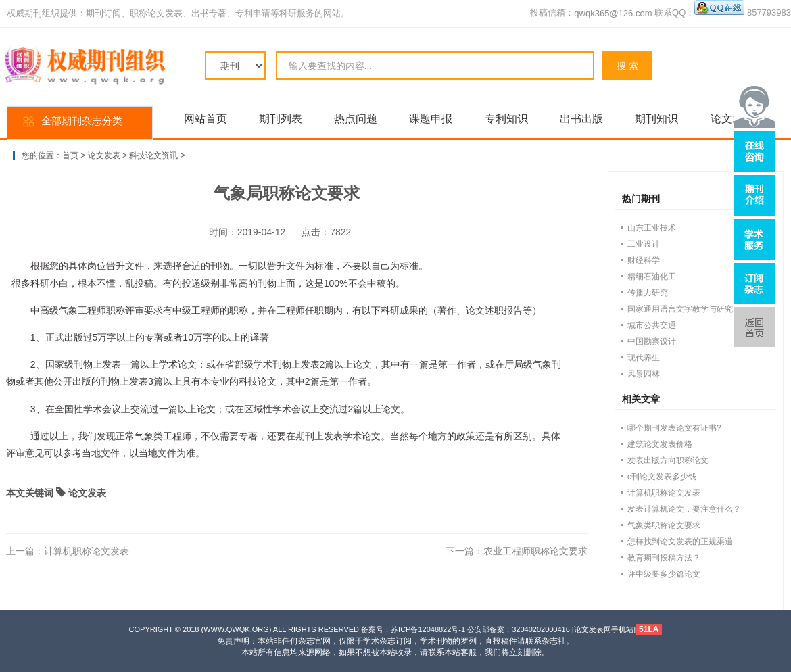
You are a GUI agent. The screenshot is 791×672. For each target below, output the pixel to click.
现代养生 (644, 358)
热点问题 (356, 119)
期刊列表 (281, 119)
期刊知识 (656, 119)
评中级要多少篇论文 (664, 574)
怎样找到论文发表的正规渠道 (680, 542)
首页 (70, 155)
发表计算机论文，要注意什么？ (684, 509)
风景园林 (644, 374)
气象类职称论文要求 (664, 525)
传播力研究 (648, 293)
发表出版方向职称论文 (668, 460)
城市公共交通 (652, 325)
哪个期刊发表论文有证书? (674, 428)
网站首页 (206, 119)
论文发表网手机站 (604, 629)
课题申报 (431, 119)
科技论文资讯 (153, 155)
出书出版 (581, 119)
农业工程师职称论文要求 (535, 551)
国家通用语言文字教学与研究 (680, 309)
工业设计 (644, 244)
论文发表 (104, 155)
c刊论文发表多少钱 (662, 477)
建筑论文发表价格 (660, 444)
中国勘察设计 (652, 341)
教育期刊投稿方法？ (664, 558)
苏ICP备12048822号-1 (428, 629)
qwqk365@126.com (613, 13)
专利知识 (506, 119)
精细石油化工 (652, 277)
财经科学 (644, 260)
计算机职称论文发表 (87, 551)
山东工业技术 (652, 228)
